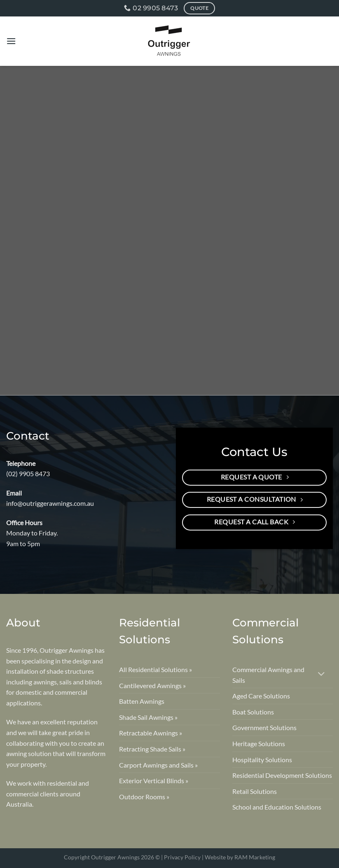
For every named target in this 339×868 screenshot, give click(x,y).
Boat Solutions (253, 712)
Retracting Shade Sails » (152, 749)
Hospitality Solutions (262, 760)
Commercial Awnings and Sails (268, 675)
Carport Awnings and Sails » (158, 765)
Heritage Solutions (259, 744)
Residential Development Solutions (282, 775)
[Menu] (11, 41)
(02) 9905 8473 (28, 474)
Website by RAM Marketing (240, 857)
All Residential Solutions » (155, 669)
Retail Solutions (255, 791)
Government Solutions (264, 727)
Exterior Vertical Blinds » (154, 781)
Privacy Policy (182, 857)
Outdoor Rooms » (144, 797)
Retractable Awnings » (151, 733)
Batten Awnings (142, 701)
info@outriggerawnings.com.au (50, 503)
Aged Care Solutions (261, 696)
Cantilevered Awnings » (152, 685)
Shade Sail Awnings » (148, 717)
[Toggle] (321, 675)
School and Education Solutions (277, 807)
